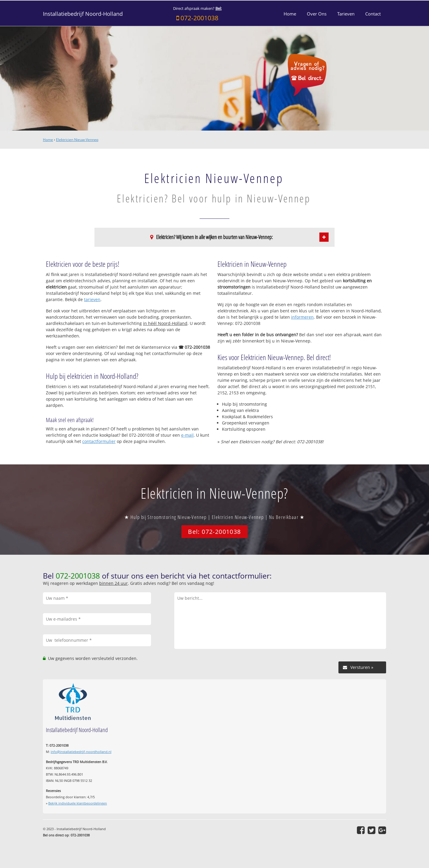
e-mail (187, 435)
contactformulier (99, 441)
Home (48, 140)
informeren (302, 317)
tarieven (92, 299)
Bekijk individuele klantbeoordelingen (78, 803)
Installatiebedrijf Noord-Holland (83, 14)
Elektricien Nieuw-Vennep (77, 140)
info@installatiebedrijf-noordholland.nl (81, 752)
